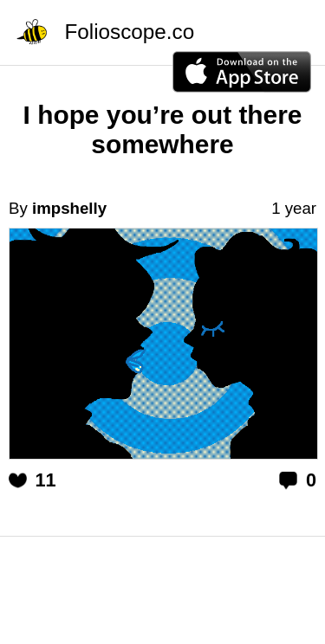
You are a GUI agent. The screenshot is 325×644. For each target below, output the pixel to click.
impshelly (69, 208)
